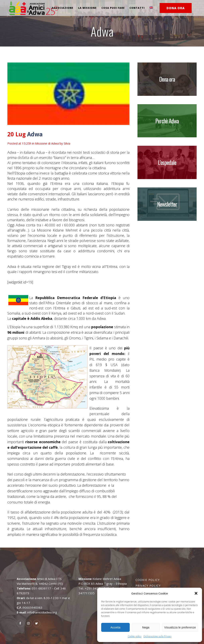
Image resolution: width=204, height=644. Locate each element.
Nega (146, 627)
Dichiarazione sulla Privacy (157, 636)
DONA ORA (176, 8)
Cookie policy (135, 636)
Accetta (115, 627)
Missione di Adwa (47, 143)
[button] (196, 593)
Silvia (67, 143)
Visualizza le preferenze (180, 627)
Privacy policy (148, 586)
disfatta (24, 158)
